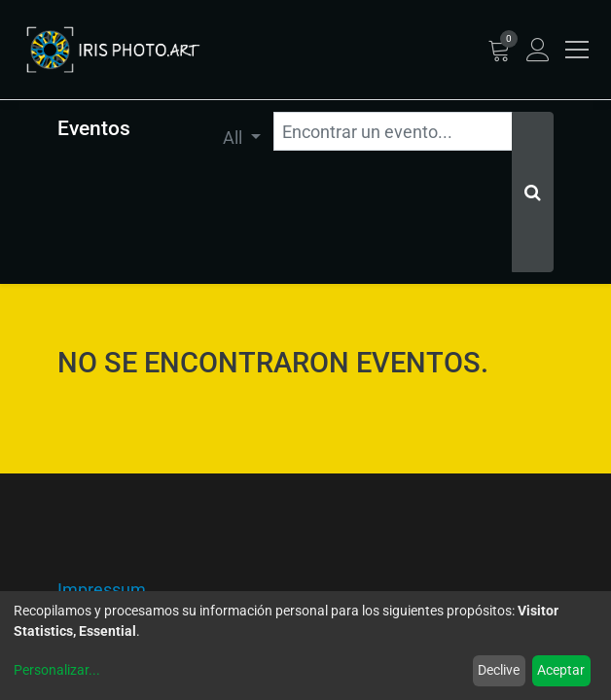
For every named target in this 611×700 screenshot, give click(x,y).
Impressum (102, 590)
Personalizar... (57, 670)
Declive (499, 670)
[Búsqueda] (533, 192)
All (234, 138)
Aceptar (561, 670)
